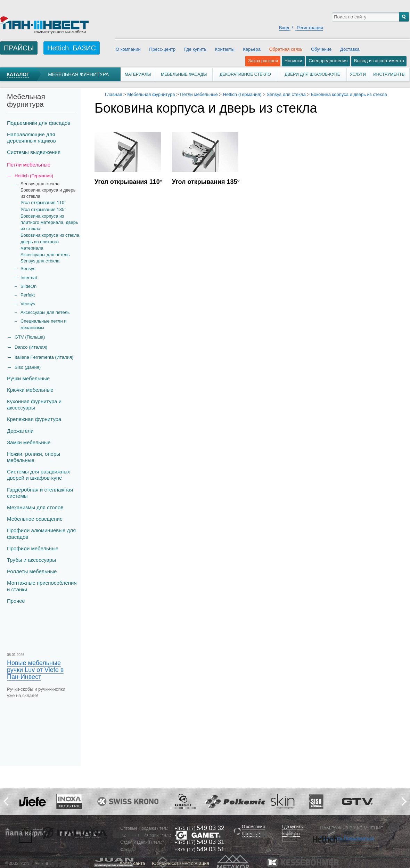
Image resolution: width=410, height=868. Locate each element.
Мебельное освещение (35, 519)
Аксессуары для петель (45, 312)
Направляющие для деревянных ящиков (31, 137)
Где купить (195, 49)
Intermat (29, 278)
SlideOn (28, 286)
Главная (113, 94)
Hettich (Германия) (242, 94)
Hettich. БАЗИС (72, 48)
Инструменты (389, 74)
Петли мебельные (29, 165)
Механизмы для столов (35, 507)
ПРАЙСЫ (19, 48)
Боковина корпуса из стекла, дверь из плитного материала (51, 241)
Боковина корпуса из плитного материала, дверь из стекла (49, 222)
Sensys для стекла (286, 94)
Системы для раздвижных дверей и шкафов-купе (39, 475)
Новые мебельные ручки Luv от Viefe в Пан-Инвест (35, 670)
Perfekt (28, 295)
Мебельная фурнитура (78, 74)
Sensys (28, 269)
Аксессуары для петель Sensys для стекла (45, 258)
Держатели (20, 431)
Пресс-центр (162, 49)
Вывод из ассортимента (379, 61)
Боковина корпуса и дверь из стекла (349, 94)
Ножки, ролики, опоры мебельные (34, 457)
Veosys (28, 304)
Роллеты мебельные (32, 571)
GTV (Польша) (30, 337)
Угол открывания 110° (43, 202)
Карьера (252, 49)
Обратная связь (286, 49)
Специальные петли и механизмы (44, 324)
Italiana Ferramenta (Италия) (44, 357)
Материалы (138, 74)
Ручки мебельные (28, 378)
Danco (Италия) (31, 347)
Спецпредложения (328, 61)
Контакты (225, 49)
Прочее (16, 601)
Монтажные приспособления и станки (42, 586)
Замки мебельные (29, 442)
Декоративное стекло (245, 74)
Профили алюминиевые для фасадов (41, 533)
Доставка (350, 49)
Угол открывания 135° (43, 209)
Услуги (358, 74)
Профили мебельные (33, 548)
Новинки (293, 61)
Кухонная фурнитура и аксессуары (34, 404)
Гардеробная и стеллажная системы (40, 493)
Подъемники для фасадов (39, 123)
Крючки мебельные (30, 390)
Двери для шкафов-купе (312, 74)
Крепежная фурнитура (34, 419)
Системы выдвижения (34, 152)
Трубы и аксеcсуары (31, 560)
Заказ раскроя (263, 61)
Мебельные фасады (184, 74)
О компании (128, 49)
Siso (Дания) (28, 367)
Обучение (321, 49)
